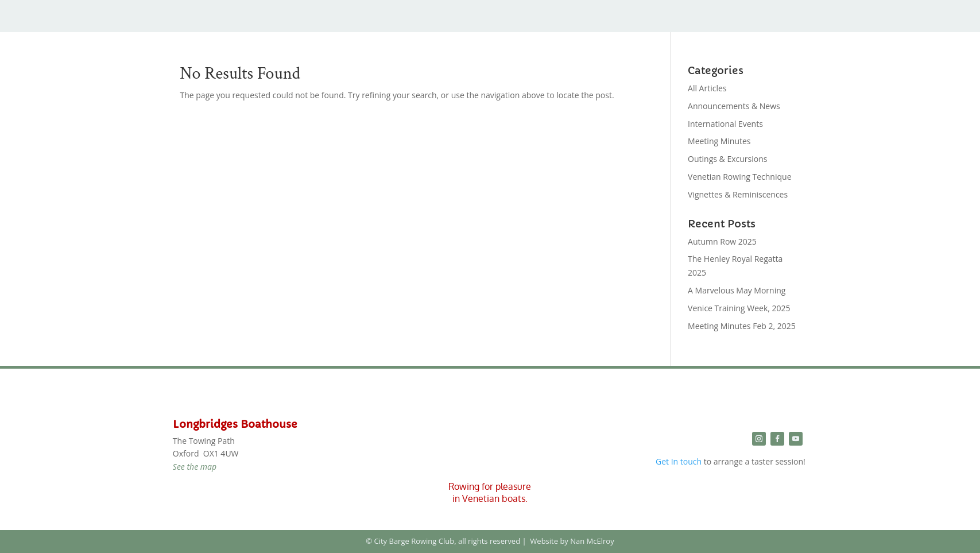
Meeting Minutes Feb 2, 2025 (742, 326)
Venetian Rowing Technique (739, 177)
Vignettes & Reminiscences (738, 194)
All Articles (707, 88)
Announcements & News (734, 106)
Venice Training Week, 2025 (739, 308)
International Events (725, 124)
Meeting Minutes (719, 141)
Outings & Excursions (727, 159)
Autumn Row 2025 (722, 241)
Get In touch (679, 461)
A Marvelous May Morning (737, 290)
